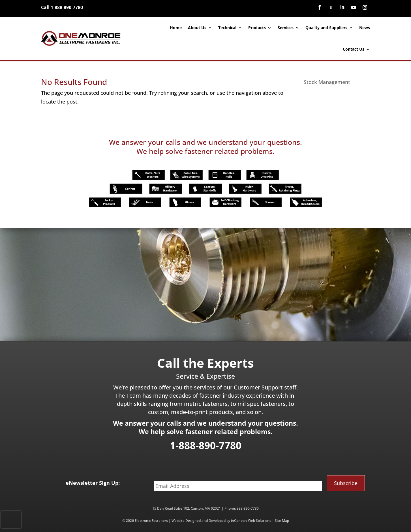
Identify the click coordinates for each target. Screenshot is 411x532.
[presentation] (11, 520)
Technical (227, 28)
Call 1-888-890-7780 (62, 7)
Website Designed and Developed (199, 521)
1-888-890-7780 (206, 445)
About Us (197, 28)
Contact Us (354, 49)
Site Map (282, 521)
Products (257, 28)
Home (176, 28)
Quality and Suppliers (326, 28)
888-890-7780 (248, 508)
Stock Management (327, 82)
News (365, 28)
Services (286, 28)
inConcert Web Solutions (251, 521)
